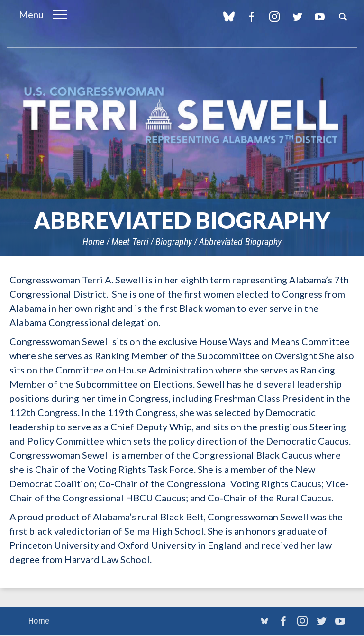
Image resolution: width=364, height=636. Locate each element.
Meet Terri (130, 242)
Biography (174, 242)
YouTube (320, 17)
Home (93, 242)
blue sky (229, 17)
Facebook (251, 17)
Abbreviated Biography (240, 242)
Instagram (274, 17)
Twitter (297, 17)
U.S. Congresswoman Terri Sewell (182, 116)
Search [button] (343, 17)
